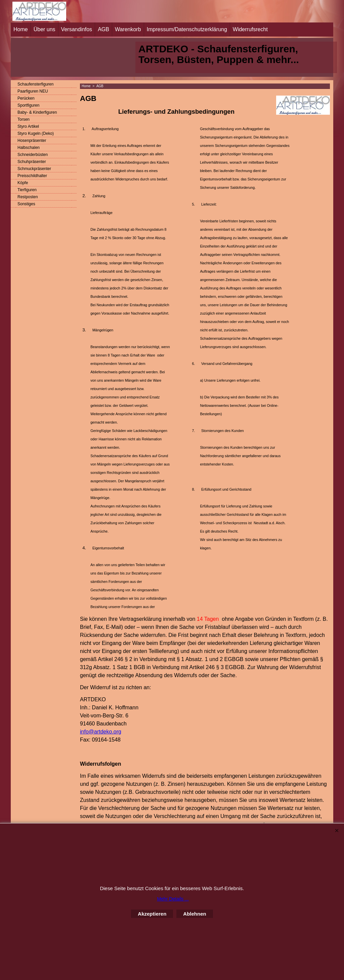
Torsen (24, 119)
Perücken (26, 98)
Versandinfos (77, 29)
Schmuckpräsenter (34, 169)
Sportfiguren (28, 105)
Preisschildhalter (32, 176)
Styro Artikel (28, 126)
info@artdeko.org (101, 732)
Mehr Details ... (173, 899)
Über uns (45, 29)
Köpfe (23, 183)
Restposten (28, 197)
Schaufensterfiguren (35, 84)
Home (21, 29)
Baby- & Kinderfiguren (37, 112)
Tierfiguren (27, 190)
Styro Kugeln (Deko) (36, 133)
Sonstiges (26, 204)
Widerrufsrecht (250, 29)
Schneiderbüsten (33, 155)
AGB (103, 29)
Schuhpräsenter (32, 162)
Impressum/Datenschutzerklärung (187, 29)
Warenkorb (128, 29)
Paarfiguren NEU (33, 91)
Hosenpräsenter (32, 141)
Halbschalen (29, 148)
